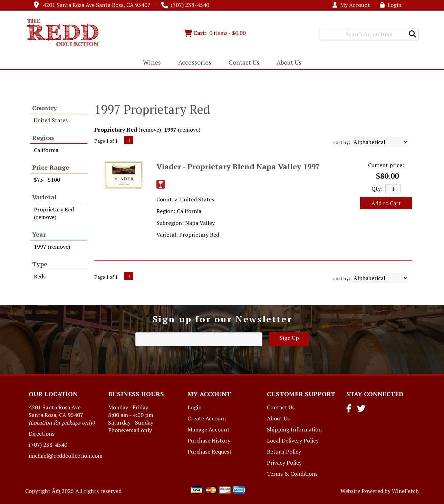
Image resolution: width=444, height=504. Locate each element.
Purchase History (209, 440)
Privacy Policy (284, 463)
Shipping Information (294, 429)
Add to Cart (386, 203)
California (46, 150)
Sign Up (289, 338)
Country (45, 108)
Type (40, 264)
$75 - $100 (47, 180)
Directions (42, 434)
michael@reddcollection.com (66, 456)
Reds (40, 276)
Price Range (51, 167)
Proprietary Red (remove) (54, 213)
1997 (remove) (52, 247)
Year (39, 234)
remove (150, 130)
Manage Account (209, 429)
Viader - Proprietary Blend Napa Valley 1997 (238, 166)
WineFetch (405, 491)
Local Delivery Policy (293, 440)
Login (391, 5)
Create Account (207, 418)
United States (51, 120)
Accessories (192, 63)
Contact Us (244, 62)
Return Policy (284, 451)
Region (43, 137)
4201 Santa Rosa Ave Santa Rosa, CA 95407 (97, 5)
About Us (287, 63)
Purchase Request (210, 451)
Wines (150, 63)
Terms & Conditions (292, 474)
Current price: (386, 165)
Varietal (44, 197)
